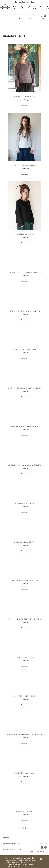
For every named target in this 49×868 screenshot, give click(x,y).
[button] (6, 18)
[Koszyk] (43, 18)
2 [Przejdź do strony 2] (25, 828)
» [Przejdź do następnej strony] (27, 828)
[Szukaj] (18, 18)
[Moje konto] (31, 18)
